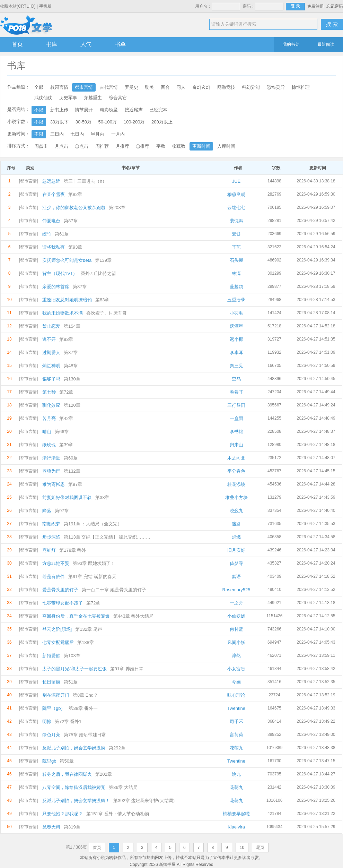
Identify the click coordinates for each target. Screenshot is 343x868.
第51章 (71, 682)
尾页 (260, 848)
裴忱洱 (236, 221)
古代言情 (109, 87)
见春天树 (51, 827)
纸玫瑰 (49, 445)
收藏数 (179, 146)
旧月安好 (236, 550)
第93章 (75, 247)
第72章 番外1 (68, 721)
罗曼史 (131, 87)
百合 (165, 87)
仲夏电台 (51, 221)
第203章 (117, 208)
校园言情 (59, 87)
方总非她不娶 (56, 563)
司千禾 (236, 721)
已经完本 (158, 110)
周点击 (41, 146)
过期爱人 (51, 353)
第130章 (72, 379)
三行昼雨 (236, 405)
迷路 (236, 524)
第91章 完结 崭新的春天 (92, 577)
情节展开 (84, 110)
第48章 (71, 366)
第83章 (102, 300)
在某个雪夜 (54, 194)
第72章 (66, 392)
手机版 (45, 6)
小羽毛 (236, 313)
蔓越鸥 (236, 287)
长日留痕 (51, 682)
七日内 (77, 134)
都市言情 (84, 87)
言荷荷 (236, 735)
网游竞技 (226, 87)
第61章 (62, 234)
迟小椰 (236, 339)
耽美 (149, 87)
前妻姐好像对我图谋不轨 (67, 497)
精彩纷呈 (109, 110)
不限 (39, 110)
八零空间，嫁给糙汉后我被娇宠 (74, 787)
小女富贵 (236, 669)
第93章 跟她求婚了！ (94, 563)
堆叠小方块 (236, 497)
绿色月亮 (51, 735)
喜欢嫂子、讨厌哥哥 (107, 313)
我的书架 (291, 44)
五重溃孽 (236, 300)
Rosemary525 (236, 590)
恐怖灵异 (276, 87)
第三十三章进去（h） (85, 181)
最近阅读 (326, 44)
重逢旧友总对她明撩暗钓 (67, 300)
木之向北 (236, 458)
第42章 (66, 418)
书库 (52, 44)
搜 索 (332, 24)
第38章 (102, 497)
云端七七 (236, 208)
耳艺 (236, 247)
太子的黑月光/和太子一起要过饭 (74, 669)
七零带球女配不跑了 (63, 603)
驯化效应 (51, 405)
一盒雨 (236, 418)
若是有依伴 (54, 577)
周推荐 (102, 146)
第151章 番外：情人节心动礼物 (118, 814)
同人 (181, 87)
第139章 (103, 260)
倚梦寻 (236, 563)
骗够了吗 (51, 379)
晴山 (47, 432)
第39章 (66, 445)
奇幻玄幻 (201, 87)
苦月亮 (49, 418)
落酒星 (236, 326)
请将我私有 (54, 247)
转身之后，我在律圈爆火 (67, 774)
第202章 (104, 774)
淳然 (236, 656)
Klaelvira (236, 827)
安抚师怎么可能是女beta (67, 260)
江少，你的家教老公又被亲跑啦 (74, 208)
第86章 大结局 (123, 787)
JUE (236, 181)
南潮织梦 (51, 524)
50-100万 (108, 122)
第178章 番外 (73, 550)
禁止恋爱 (51, 326)
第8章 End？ (85, 695)
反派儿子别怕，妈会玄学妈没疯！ (76, 801)
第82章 (75, 194)
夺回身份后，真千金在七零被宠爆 (76, 616)
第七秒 (49, 392)
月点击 (61, 146)
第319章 (72, 827)
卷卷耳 (236, 392)
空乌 (236, 379)
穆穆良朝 (236, 194)
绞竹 (47, 234)
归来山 (236, 445)
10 (242, 848)
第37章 (71, 353)
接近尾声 (134, 110)
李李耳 (236, 353)
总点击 (82, 146)
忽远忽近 (51, 181)
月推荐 (122, 146)
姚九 (236, 774)
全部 (39, 87)
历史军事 (68, 98)
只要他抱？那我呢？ (63, 814)
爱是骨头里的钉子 (60, 590)
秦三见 (236, 366)
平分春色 (236, 471)
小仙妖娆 (236, 616)
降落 (47, 511)
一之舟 (236, 603)
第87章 (71, 221)
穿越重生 (93, 98)
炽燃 (236, 537)
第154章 (72, 326)
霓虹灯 (49, 550)
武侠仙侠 (43, 98)
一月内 (118, 134)
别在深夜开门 (56, 695)
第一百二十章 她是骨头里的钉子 (114, 590)
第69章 (71, 458)
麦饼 (236, 234)
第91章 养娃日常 (127, 669)
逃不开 (49, 339)
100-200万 (134, 122)
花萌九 (236, 748)
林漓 (236, 273)
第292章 (117, 748)
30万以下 (59, 122)
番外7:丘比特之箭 (98, 273)
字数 (161, 146)
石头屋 (236, 260)
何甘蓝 (236, 629)
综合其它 (118, 98)
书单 (120, 44)
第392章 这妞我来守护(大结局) (144, 801)
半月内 (98, 134)
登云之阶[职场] (57, 629)
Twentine (236, 708)
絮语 (236, 577)
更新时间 (201, 146)
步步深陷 (51, 537)
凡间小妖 (236, 642)
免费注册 (316, 6)
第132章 (72, 471)
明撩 (47, 721)
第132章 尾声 (89, 629)
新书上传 (59, 110)
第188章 (86, 642)
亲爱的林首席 (56, 287)
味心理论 (236, 695)
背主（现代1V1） (60, 273)
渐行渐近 (51, 458)
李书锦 (236, 432)
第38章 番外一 (83, 708)
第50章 (67, 761)
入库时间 (226, 146)
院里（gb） (54, 708)
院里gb (49, 761)
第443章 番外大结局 (133, 616)
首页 (17, 44)
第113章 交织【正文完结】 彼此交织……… (107, 537)
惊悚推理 (301, 87)
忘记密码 (335, 6)
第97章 (75, 484)
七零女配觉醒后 (58, 642)
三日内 (57, 134)
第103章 (72, 656)
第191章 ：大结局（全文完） (93, 524)
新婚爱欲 (51, 656)
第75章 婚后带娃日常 (85, 735)
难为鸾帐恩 (54, 484)
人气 (86, 44)
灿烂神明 (51, 366)
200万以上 (162, 122)
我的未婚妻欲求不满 (63, 313)
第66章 (62, 432)
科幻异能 (251, 87)
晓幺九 (236, 511)
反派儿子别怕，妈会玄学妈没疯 (74, 748)
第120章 (72, 405)
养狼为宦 (51, 471)
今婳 (236, 682)
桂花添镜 (236, 484)
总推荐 (143, 146)
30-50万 (83, 122)
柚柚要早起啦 (236, 814)
